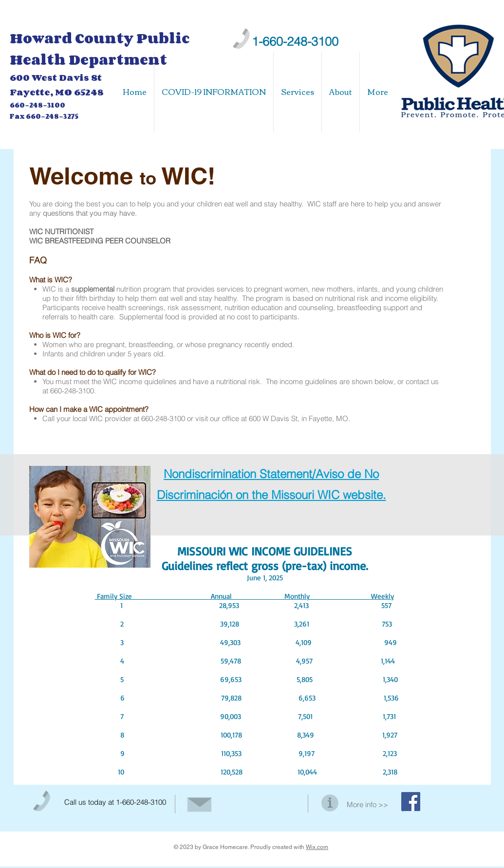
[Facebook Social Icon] (411, 802)
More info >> (367, 804)
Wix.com (317, 847)
